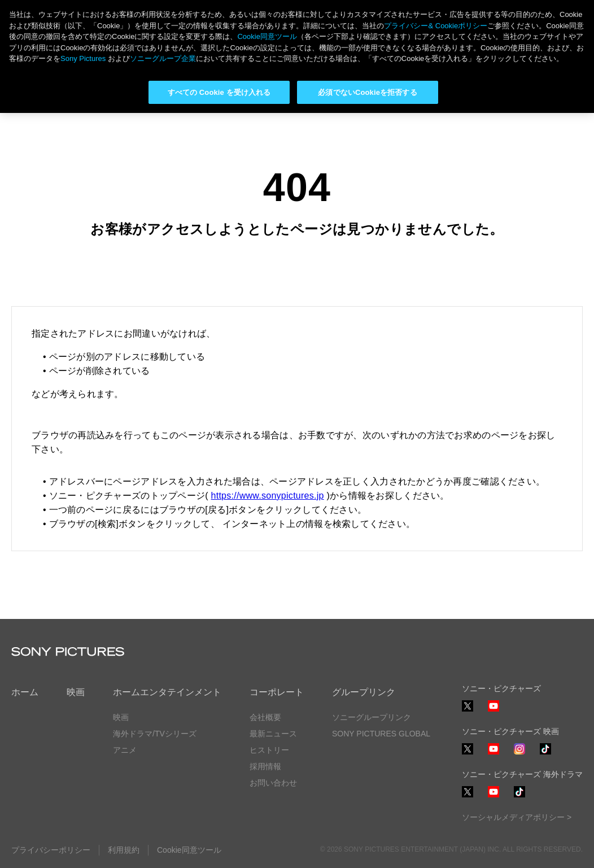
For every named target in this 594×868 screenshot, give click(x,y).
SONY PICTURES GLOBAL (381, 734)
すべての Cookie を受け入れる (219, 92)
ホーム (25, 692)
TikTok (545, 754)
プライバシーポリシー (51, 850)
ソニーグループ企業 (163, 58)
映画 (76, 692)
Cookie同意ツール (189, 850)
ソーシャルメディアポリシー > (517, 817)
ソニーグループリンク (372, 717)
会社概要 (265, 717)
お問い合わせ (273, 783)
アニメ (125, 750)
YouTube (493, 711)
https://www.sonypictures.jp (268, 496)
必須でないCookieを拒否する (367, 92)
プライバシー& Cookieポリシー (436, 26)
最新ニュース (273, 734)
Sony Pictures (83, 58)
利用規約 (124, 850)
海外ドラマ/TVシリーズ (155, 734)
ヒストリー (269, 750)
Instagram (519, 754)
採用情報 (265, 766)
